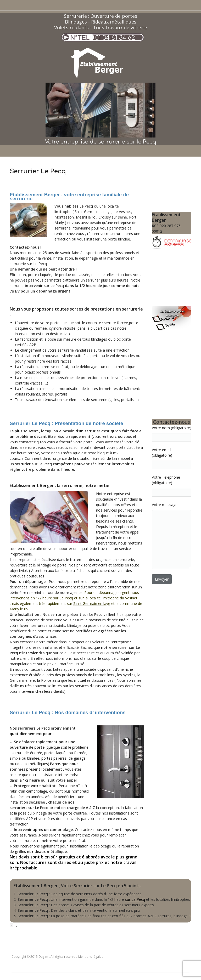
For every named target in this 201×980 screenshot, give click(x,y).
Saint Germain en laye (92, 603)
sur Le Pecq (135, 899)
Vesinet (131, 598)
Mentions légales (91, 957)
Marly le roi (19, 609)
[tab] (100, 925)
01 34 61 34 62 (115, 38)
